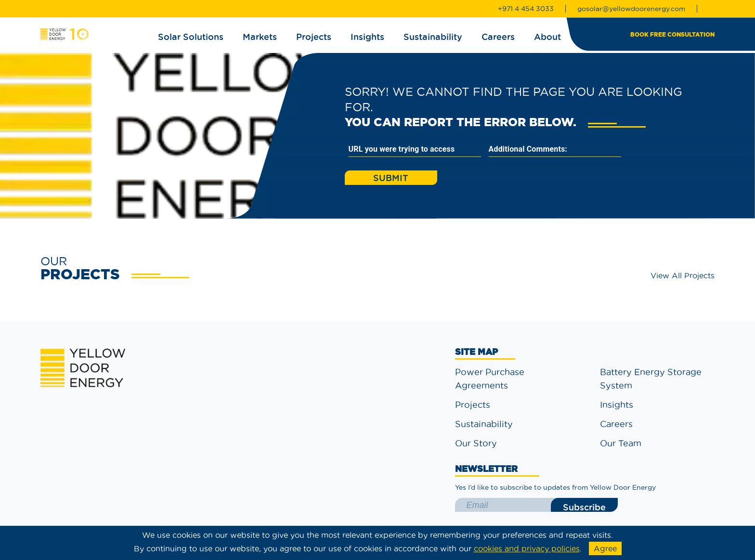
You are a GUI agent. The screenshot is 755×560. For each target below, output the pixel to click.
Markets (260, 37)
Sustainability (433, 37)
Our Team (621, 443)
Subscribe (584, 507)
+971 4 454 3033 (526, 9)
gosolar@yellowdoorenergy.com (631, 9)
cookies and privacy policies (527, 548)
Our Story (476, 443)
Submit (391, 178)
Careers (498, 37)
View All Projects (683, 275)
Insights (367, 37)
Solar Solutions (191, 37)
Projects (314, 37)
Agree (605, 548)
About (547, 37)
